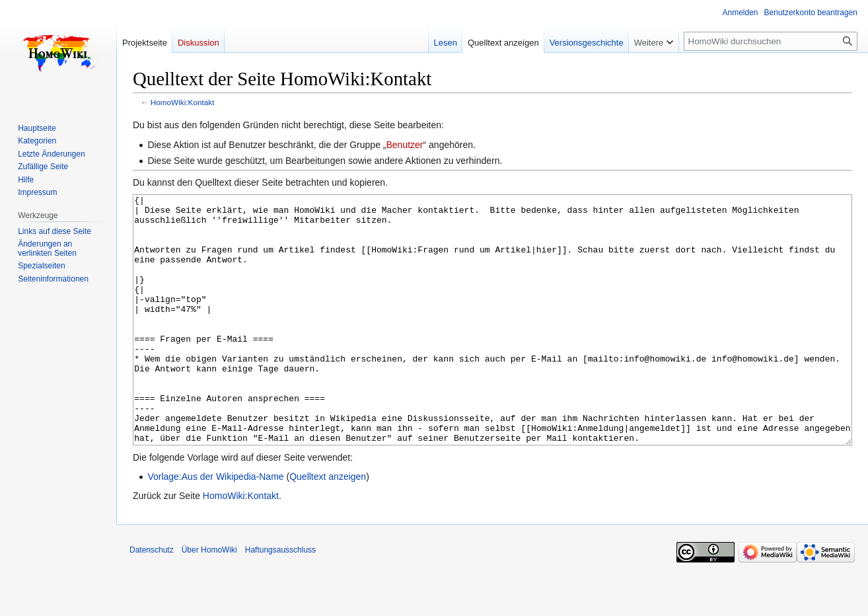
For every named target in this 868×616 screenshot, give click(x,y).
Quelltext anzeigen (328, 526)
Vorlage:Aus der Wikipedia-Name (215, 526)
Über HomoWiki (209, 599)
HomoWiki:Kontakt (183, 102)
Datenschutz (152, 599)
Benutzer (404, 145)
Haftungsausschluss (280, 599)
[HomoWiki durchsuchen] (771, 41)
